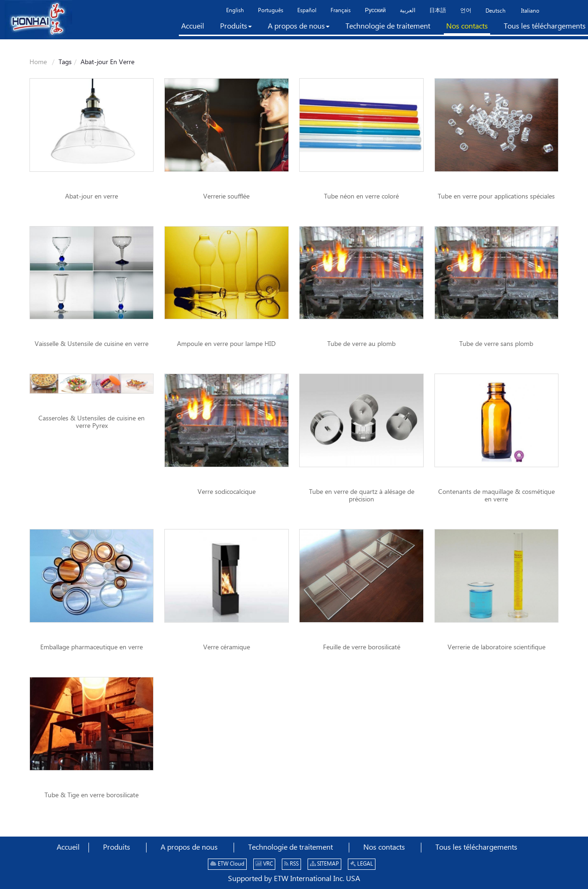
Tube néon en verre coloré (361, 197)
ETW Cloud (227, 864)
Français (341, 11)
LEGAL (362, 864)
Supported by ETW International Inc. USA (294, 879)
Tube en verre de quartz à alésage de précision (362, 496)
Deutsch (496, 11)
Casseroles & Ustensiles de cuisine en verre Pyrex (92, 422)
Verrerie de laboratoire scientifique (496, 647)
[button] (236, 28)
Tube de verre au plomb (361, 344)
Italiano (529, 11)
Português (271, 11)
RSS (291, 864)
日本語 (438, 11)
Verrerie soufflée (226, 197)
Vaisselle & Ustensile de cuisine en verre (92, 344)
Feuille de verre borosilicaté (362, 647)
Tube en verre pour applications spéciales (496, 197)
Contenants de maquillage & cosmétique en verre (496, 496)
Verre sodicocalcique (227, 492)
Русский (375, 11)
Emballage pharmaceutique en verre (92, 647)
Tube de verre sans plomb (496, 344)
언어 (466, 11)
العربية (408, 11)
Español (307, 11)
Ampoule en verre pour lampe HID (226, 344)
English (235, 11)
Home (38, 62)
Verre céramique (227, 647)
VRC (264, 864)
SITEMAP (324, 864)
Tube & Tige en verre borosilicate (92, 795)
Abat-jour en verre (92, 197)
